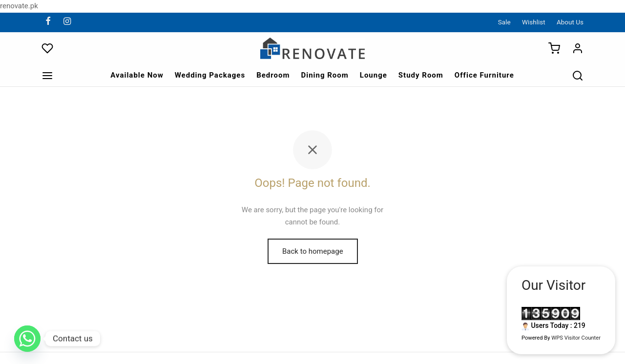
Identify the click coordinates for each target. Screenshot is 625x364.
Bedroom (273, 75)
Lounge (374, 75)
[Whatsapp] (27, 339)
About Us (570, 22)
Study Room (421, 75)
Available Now (137, 75)
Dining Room (324, 75)
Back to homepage (313, 251)
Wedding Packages (210, 75)
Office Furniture (484, 75)
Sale (504, 22)
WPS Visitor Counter (576, 338)
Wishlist (534, 22)
